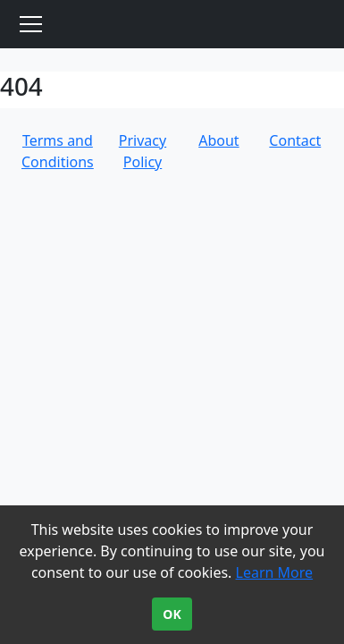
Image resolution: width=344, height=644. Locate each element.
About (218, 140)
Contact (295, 140)
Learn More (275, 572)
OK (172, 614)
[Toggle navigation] (31, 24)
